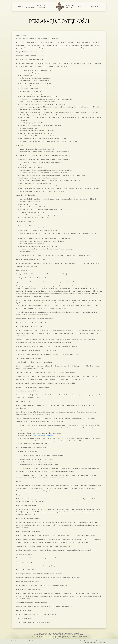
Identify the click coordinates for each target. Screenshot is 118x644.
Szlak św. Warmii (29, 7)
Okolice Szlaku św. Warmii (42, 7)
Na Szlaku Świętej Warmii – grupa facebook (95, 642)
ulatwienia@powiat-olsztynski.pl (44, 436)
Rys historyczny (91, 641)
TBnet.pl (30, 641)
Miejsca (98, 641)
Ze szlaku (81, 7)
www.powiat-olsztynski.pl (59, 441)
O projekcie (83, 641)
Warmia (19, 7)
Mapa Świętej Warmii (95, 7)
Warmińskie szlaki (70, 7)
